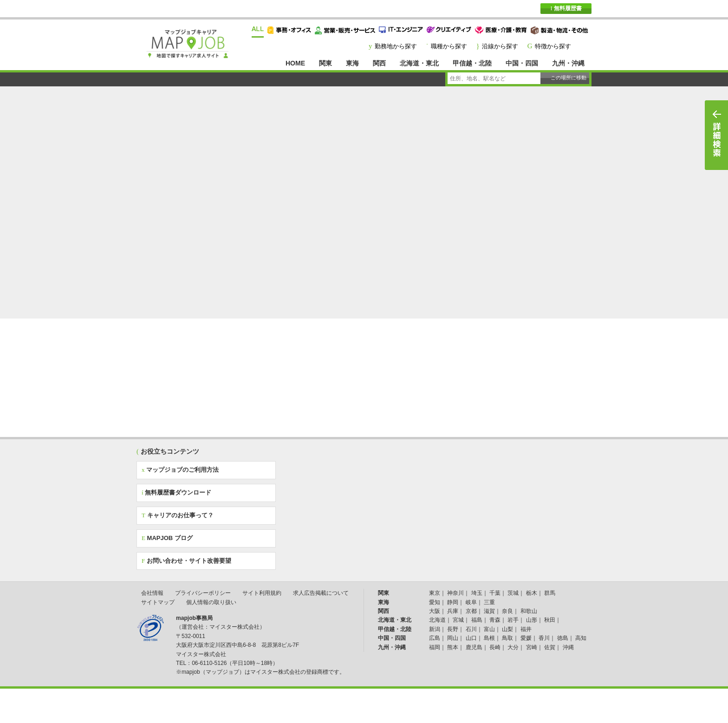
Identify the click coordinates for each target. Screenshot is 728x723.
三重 (489, 602)
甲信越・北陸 (472, 63)
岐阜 (471, 602)
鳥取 (507, 638)
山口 (471, 638)
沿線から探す (500, 46)
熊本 (453, 647)
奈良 (507, 611)
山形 (532, 620)
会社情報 (152, 593)
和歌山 (529, 611)
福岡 (435, 647)
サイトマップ (158, 602)
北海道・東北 (419, 63)
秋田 (550, 620)
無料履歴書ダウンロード (176, 492)
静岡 (453, 602)
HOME (295, 63)
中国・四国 (522, 63)
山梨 (507, 629)
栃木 (532, 593)
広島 (435, 638)
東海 (352, 63)
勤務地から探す (396, 46)
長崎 (495, 647)
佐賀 (550, 647)
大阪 (435, 611)
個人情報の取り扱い (211, 602)
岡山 (453, 638)
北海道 (437, 620)
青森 (495, 620)
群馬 (550, 593)
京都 (471, 611)
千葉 (495, 593)
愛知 (435, 602)
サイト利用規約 (262, 593)
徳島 (563, 638)
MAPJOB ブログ (167, 538)
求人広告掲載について (321, 593)
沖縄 (568, 647)
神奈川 (455, 593)
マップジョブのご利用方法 (180, 470)
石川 (471, 629)
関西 (379, 63)
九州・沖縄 (568, 63)
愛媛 (526, 638)
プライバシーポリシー (203, 593)
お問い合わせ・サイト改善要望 (186, 561)
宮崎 (532, 647)
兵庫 (453, 611)
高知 (581, 638)
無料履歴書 (566, 8)
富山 (489, 629)
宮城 (458, 620)
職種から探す (449, 46)
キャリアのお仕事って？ (178, 515)
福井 (526, 629)
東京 (435, 593)
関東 (325, 63)
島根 (489, 638)
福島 (477, 620)
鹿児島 (474, 647)
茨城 (513, 593)
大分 (513, 647)
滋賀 (489, 611)
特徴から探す (553, 46)
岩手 (513, 620)
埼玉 (477, 593)
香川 (544, 638)
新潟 (435, 629)
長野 (453, 629)
